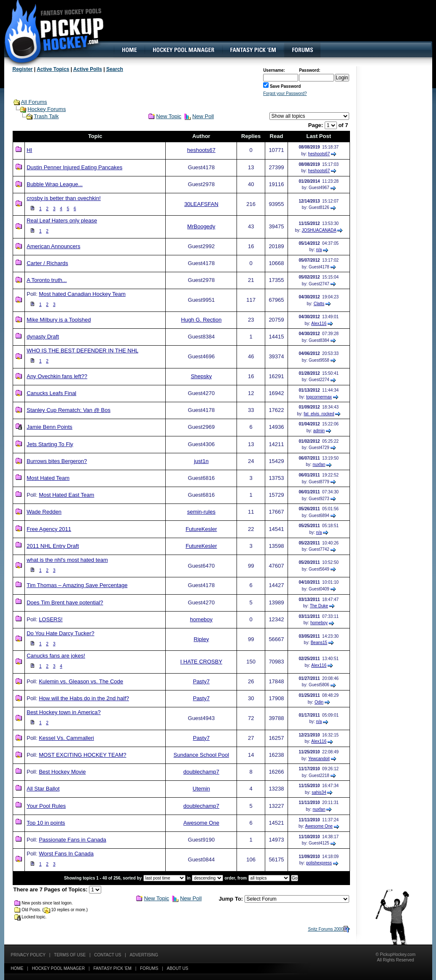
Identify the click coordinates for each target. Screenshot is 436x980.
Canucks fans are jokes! (56, 656)
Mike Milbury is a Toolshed (59, 320)
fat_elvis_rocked (319, 414)
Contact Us (108, 955)
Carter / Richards (47, 263)
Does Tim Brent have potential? (65, 602)
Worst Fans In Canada (66, 854)
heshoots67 (201, 150)
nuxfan (319, 464)
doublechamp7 (201, 772)
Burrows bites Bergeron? (57, 461)
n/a (319, 250)
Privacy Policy (28, 955)
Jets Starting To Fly (50, 444)
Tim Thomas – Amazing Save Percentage (77, 585)
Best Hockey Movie (62, 772)
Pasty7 (201, 681)
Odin (319, 702)
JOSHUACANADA (319, 230)
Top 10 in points (46, 823)
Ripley (201, 639)
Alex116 (319, 324)
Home (17, 968)
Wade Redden (44, 512)
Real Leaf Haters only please (62, 221)
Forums (149, 968)
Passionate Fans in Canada (73, 840)
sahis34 (319, 792)
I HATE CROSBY (201, 662)
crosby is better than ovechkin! (64, 198)
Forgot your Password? (285, 93)
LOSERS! (51, 619)
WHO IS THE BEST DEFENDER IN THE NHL (82, 351)
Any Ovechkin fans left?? (57, 376)
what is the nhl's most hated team (67, 560)
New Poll (203, 116)
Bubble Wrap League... (55, 184)
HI (29, 150)
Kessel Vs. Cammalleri (66, 738)
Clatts (319, 304)
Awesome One (201, 823)
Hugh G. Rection (201, 320)
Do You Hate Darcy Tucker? (60, 633)
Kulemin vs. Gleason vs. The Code (81, 681)
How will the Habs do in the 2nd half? (84, 698)
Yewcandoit (319, 759)
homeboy (201, 619)
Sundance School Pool (202, 755)
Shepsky (201, 376)
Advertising (144, 955)
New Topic (169, 116)
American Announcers (53, 246)
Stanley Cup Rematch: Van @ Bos (69, 410)
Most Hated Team (48, 478)
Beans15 (319, 643)
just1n (201, 461)
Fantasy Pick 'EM (112, 968)
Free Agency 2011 (49, 529)
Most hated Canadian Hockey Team (82, 294)
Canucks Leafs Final (51, 393)
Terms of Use (70, 955)
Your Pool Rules (46, 806)
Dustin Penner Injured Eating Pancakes (74, 167)
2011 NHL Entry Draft (53, 546)
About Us (178, 968)
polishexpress (319, 863)
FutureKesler (201, 529)
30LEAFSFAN (201, 204)
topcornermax (319, 397)
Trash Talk (46, 116)
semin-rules (201, 512)
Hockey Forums (47, 109)
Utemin (201, 789)
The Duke (319, 606)
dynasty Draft (43, 337)
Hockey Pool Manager (59, 968)
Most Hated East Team (66, 495)
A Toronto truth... (47, 280)
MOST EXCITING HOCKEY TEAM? (82, 755)
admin (319, 431)
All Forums (34, 102)
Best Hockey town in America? (64, 712)
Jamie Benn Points (49, 427)
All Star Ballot (43, 789)
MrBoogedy (201, 226)
